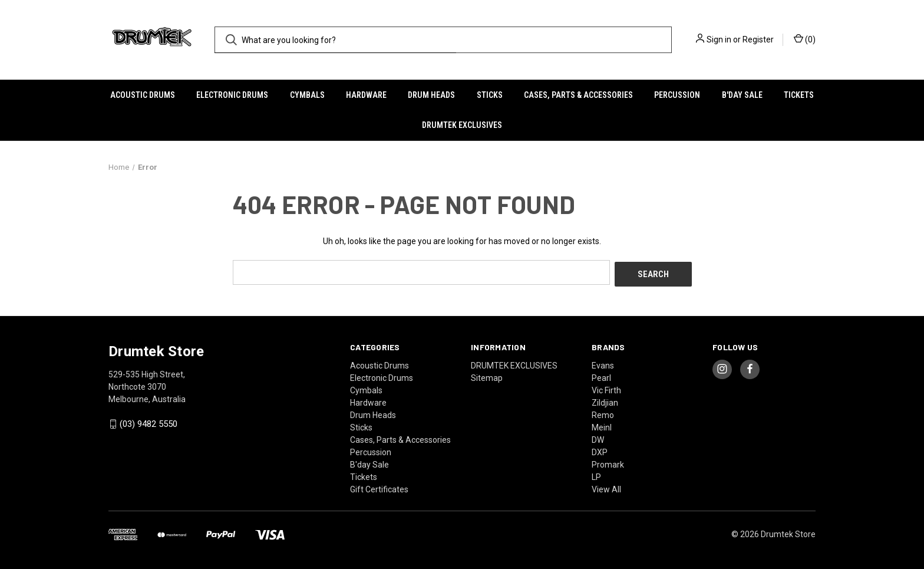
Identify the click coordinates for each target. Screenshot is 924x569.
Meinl (602, 425)
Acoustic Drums (143, 95)
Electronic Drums (232, 95)
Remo (603, 413)
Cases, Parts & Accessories (578, 95)
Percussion (677, 95)
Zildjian (605, 400)
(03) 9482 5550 (148, 422)
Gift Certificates (379, 487)
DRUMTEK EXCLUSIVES (462, 125)
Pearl (601, 376)
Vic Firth (606, 388)
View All (606, 487)
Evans (603, 363)
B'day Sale (742, 95)
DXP (600, 450)
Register (758, 40)
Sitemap (487, 376)
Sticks (490, 95)
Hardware (366, 95)
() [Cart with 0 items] (805, 39)
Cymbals (307, 95)
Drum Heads (431, 95)
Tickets (799, 95)
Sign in (719, 40)
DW (598, 438)
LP (596, 475)
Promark (608, 462)
